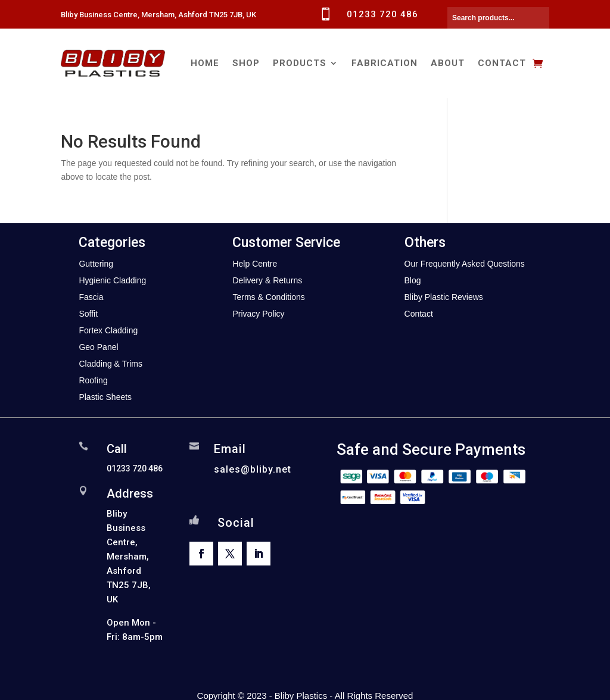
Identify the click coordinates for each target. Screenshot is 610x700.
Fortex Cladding (108, 330)
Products (300, 63)
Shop (246, 63)
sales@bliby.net (253, 469)
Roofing (93, 380)
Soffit (88, 314)
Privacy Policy (258, 314)
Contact (502, 63)
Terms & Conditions (268, 297)
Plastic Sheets (105, 397)
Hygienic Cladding (112, 280)
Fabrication (385, 63)
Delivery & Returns (267, 280)
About (448, 63)
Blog (413, 280)
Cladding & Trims (111, 364)
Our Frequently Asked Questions (465, 264)
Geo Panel (98, 347)
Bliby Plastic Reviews (444, 297)
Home (205, 63)
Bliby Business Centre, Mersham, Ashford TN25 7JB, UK (158, 15)
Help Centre (255, 264)
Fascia (91, 297)
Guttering (96, 264)
